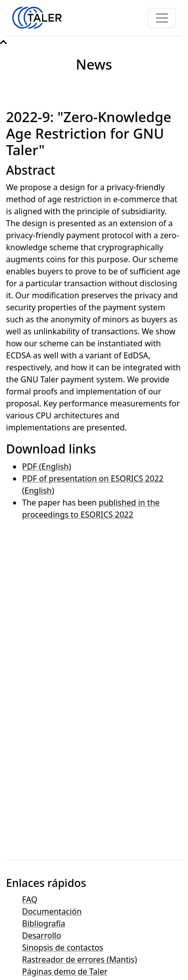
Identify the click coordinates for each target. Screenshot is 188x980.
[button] (4, 42)
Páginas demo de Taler (65, 971)
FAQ (30, 899)
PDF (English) (47, 466)
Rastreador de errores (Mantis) (79, 959)
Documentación (52, 911)
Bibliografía (44, 923)
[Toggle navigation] (162, 18)
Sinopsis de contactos (63, 947)
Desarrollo (42, 935)
